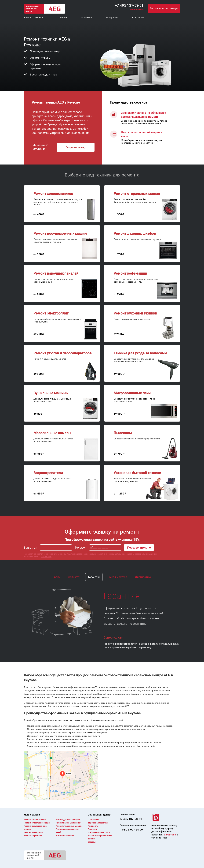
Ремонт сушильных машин (69, 826)
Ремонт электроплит (34, 832)
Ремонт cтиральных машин (37, 823)
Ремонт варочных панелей (68, 823)
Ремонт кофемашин (33, 836)
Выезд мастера (117, 577)
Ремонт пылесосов (65, 836)
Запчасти (74, 577)
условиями (46, 556)
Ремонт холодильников (35, 820)
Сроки (56, 577)
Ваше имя (31, 548)
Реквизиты (93, 826)
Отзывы (92, 842)
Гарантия (94, 577)
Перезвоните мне (136, 9)
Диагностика (143, 577)
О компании (93, 820)
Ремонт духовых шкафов (68, 820)
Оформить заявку (76, 147)
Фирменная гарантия (98, 823)
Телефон (81, 548)
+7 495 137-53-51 (129, 6)
